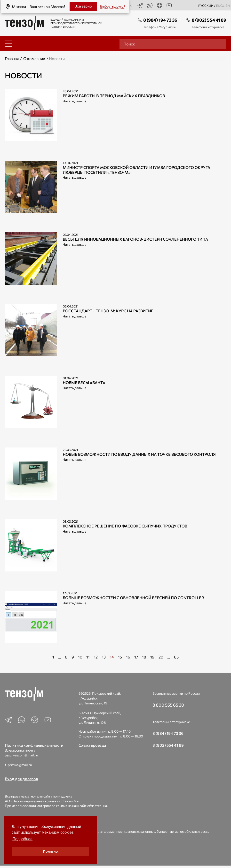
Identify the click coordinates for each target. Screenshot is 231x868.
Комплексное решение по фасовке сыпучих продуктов (125, 526)
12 (96, 657)
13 (104, 657)
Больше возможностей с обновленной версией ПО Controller (133, 598)
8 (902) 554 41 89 (209, 20)
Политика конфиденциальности (34, 745)
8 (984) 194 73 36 (160, 20)
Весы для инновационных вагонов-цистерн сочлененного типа (135, 239)
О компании (34, 58)
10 (80, 657)
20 (161, 657)
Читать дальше (75, 101)
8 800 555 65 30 (168, 705)
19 (152, 657)
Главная (12, 58)
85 (176, 657)
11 (88, 657)
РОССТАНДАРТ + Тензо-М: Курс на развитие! (109, 311)
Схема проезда (92, 745)
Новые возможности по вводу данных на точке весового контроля (139, 454)
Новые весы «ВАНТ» (84, 382)
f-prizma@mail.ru (18, 765)
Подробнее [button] (22, 839)
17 (136, 657)
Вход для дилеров (21, 779)
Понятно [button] (51, 851)
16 (128, 657)
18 (144, 657)
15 (120, 657)
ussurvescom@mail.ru (21, 755)
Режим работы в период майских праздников (114, 96)
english (223, 6)
